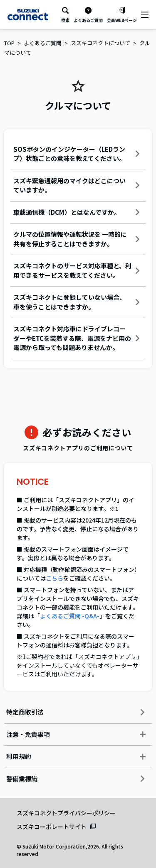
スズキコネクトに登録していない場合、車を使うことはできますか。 (76, 302)
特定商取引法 (75, 712)
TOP (9, 43)
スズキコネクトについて (100, 43)
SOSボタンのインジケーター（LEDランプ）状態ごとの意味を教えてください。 (76, 154)
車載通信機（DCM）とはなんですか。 (76, 212)
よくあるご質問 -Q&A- (70, 616)
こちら (54, 578)
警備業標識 (75, 779)
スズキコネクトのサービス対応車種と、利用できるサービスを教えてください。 (76, 270)
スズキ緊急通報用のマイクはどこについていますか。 (76, 185)
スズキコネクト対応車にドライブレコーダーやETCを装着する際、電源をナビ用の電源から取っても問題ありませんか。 (76, 338)
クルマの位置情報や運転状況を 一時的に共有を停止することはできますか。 (76, 239)
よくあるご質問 (43, 43)
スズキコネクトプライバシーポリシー (66, 813)
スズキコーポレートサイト (52, 827)
